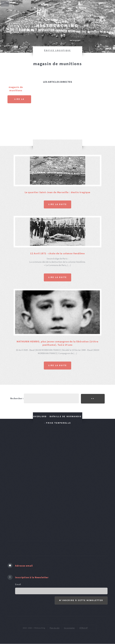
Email (18, 584)
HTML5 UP (84, 628)
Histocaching (58, 26)
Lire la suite (19, 101)
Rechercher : (17, 398)
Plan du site (55, 628)
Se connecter (69, 628)
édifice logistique (57, 50)
